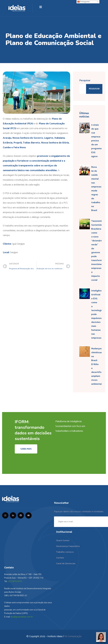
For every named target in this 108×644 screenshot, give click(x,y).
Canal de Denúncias (66, 564)
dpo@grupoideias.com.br (22, 617)
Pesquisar (85, 80)
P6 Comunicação (73, 636)
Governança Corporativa (68, 546)
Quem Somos (63, 541)
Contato (60, 558)
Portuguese (84, 2)
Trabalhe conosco (65, 552)
